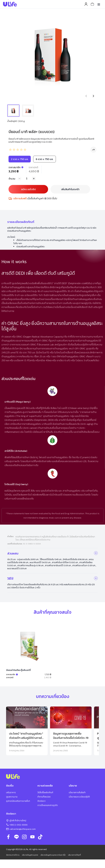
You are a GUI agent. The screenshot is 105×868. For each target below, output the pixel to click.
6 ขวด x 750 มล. (45, 159)
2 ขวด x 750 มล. (20, 159)
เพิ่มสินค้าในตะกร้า (70, 189)
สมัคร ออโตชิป (28, 189)
